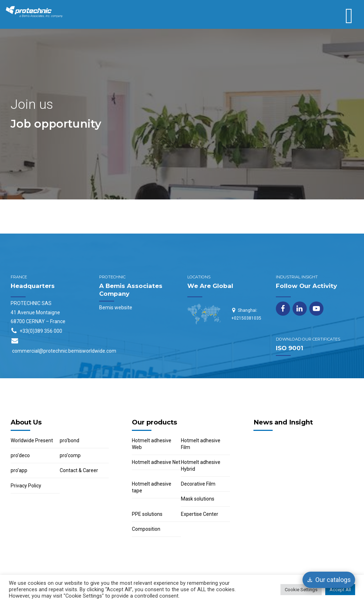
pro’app (19, 470)
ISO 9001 (290, 348)
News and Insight (283, 422)
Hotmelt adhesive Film (201, 444)
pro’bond (69, 440)
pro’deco (20, 455)
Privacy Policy (26, 486)
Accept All (340, 590)
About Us (26, 422)
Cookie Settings (301, 590)
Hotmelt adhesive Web (152, 444)
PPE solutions (147, 514)
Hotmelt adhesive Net (156, 462)
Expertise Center (200, 514)
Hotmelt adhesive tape (152, 487)
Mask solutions (198, 499)
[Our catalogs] (329, 580)
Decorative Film (198, 484)
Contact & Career (79, 470)
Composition (146, 529)
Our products (154, 422)
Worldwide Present (32, 440)
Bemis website (116, 308)
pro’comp (70, 455)
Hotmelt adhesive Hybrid (201, 466)
